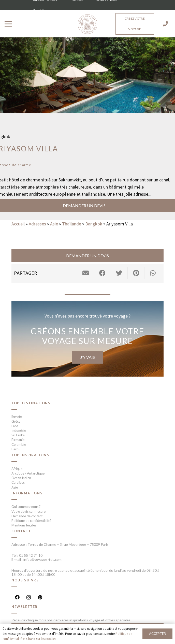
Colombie (19, 445)
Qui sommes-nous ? (26, 507)
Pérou (16, 449)
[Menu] (9, 24)
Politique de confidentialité (31, 521)
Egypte (17, 417)
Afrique (17, 469)
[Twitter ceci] (119, 273)
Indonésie (19, 431)
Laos (15, 426)
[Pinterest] (40, 597)
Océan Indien (21, 478)
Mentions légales (24, 525)
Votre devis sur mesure (28, 511)
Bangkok (94, 224)
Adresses (37, 224)
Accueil (18, 224)
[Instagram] (29, 597)
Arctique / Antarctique (28, 473)
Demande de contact (27, 516)
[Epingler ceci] (136, 273)
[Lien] (87, 24)
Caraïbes (18, 482)
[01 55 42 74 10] (165, 24)
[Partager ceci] (103, 273)
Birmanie (18, 440)
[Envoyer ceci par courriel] (86, 273)
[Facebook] (17, 597)
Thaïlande (72, 224)
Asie (54, 224)
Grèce (16, 421)
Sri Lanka (18, 435)
